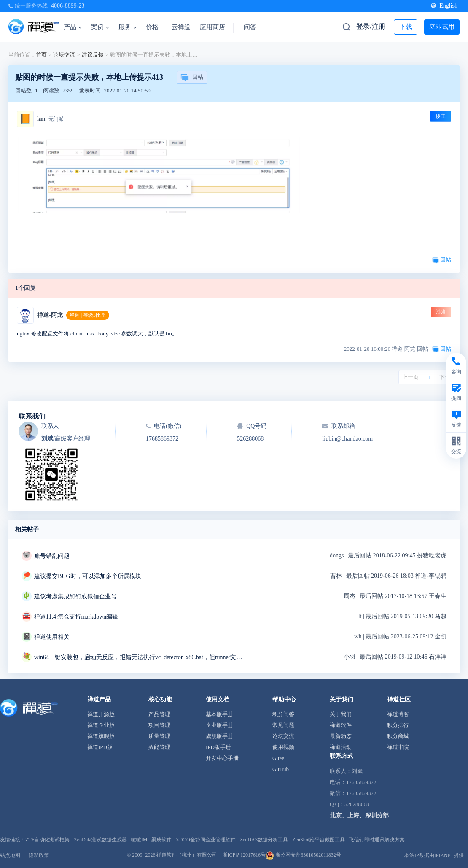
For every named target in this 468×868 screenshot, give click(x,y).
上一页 (410, 377)
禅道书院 (398, 747)
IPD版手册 (218, 747)
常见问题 (283, 725)
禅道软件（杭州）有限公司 (187, 855)
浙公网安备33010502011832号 (303, 855)
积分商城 (398, 736)
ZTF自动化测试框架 (47, 840)
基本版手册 (219, 714)
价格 (152, 27)
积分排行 (398, 725)
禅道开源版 (101, 714)
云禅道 (181, 27)
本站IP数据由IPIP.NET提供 (434, 855)
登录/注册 (371, 26)
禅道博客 (398, 714)
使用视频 (283, 747)
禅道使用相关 (52, 637)
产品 (73, 27)
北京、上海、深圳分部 (359, 815)
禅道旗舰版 (101, 736)
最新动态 (341, 736)
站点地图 (10, 855)
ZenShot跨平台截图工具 (319, 840)
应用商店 (212, 27)
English (444, 6)
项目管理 (159, 725)
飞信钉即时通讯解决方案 (377, 840)
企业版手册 (219, 725)
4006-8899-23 (68, 6)
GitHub (281, 769)
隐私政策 (39, 855)
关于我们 (341, 714)
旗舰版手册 (219, 736)
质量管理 (159, 736)
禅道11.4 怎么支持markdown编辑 (76, 617)
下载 (406, 27)
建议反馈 (93, 55)
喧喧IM (139, 840)
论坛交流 (64, 55)
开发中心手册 (222, 758)
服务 (128, 27)
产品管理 (159, 714)
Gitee (278, 758)
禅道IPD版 (100, 747)
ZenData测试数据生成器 (100, 840)
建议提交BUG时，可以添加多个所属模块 (88, 576)
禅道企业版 (101, 725)
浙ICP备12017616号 (244, 855)
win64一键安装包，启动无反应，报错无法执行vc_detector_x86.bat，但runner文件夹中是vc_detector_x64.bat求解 (140, 657)
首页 (41, 55)
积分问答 (283, 714)
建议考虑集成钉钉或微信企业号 (75, 596)
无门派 (56, 119)
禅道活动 (341, 747)
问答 (250, 27)
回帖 (192, 78)
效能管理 (159, 747)
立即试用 (442, 27)
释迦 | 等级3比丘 (88, 315)
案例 (100, 27)
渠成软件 (161, 840)
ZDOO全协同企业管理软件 (206, 840)
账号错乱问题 (52, 556)
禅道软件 (341, 725)
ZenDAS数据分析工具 (264, 840)
